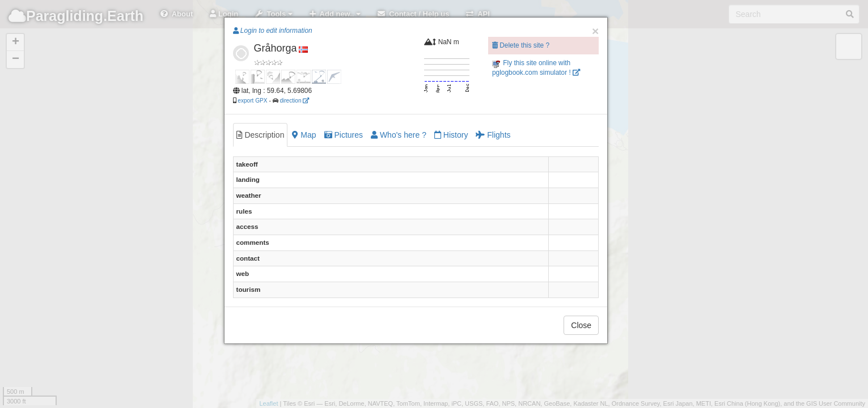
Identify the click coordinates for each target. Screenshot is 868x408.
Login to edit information (273, 31)
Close (581, 325)
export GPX (252, 101)
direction (294, 101)
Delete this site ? (521, 45)
